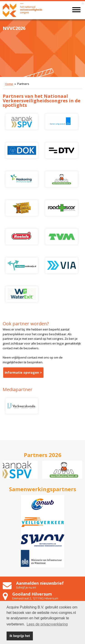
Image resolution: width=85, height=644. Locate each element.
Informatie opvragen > (23, 372)
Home (9, 84)
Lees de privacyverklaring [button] (47, 624)
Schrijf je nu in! (26, 587)
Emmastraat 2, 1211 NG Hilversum (35, 598)
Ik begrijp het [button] (20, 636)
